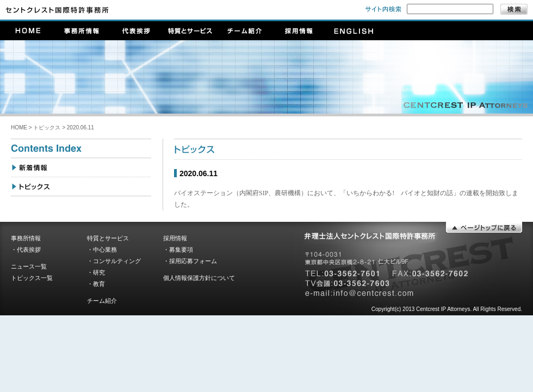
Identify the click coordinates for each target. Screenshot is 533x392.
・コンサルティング (114, 261)
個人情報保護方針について (199, 278)
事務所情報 (26, 238)
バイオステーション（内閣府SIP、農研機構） (241, 193)
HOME (19, 127)
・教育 (96, 284)
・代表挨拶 (26, 250)
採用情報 (175, 238)
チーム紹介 (102, 301)
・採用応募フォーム (190, 261)
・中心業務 (102, 250)
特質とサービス (108, 238)
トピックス (47, 127)
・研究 (96, 272)
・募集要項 (178, 250)
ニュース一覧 (29, 266)
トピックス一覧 (32, 278)
